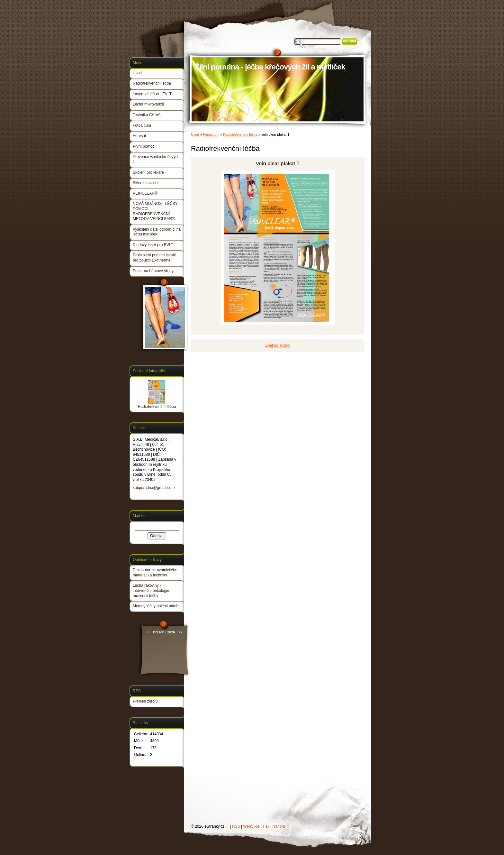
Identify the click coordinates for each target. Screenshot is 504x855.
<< (148, 632)
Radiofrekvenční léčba (240, 134)
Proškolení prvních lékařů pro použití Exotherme (154, 258)
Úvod (195, 134)
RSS (236, 826)
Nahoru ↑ (280, 826)
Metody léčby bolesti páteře (156, 606)
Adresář (139, 136)
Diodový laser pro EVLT (153, 245)
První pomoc (144, 146)
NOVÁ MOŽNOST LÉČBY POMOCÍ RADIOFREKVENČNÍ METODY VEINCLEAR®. (155, 211)
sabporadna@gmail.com (154, 488)
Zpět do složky (278, 345)
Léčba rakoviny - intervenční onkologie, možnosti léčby (152, 590)
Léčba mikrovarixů (148, 104)
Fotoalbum (211, 134)
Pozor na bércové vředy (153, 271)
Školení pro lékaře (148, 172)
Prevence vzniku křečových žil (156, 159)
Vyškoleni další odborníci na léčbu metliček (157, 232)
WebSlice (251, 826)
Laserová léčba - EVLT (152, 94)
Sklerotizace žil (146, 183)
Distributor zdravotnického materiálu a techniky (155, 573)
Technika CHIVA (147, 115)
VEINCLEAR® (145, 193)
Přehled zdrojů (145, 701)
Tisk (266, 826)
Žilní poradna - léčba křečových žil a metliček (270, 67)
